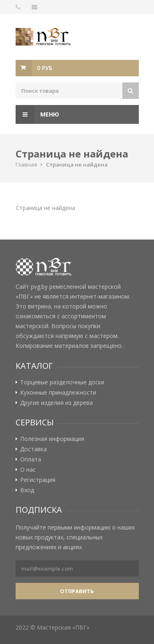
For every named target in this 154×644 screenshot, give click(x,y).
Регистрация (38, 480)
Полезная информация (52, 439)
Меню (37, 114)
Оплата (31, 459)
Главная (26, 164)
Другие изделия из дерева (56, 403)
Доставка (33, 449)
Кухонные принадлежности (58, 393)
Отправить (77, 591)
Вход (27, 490)
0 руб (45, 68)
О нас (28, 470)
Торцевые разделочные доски (62, 382)
